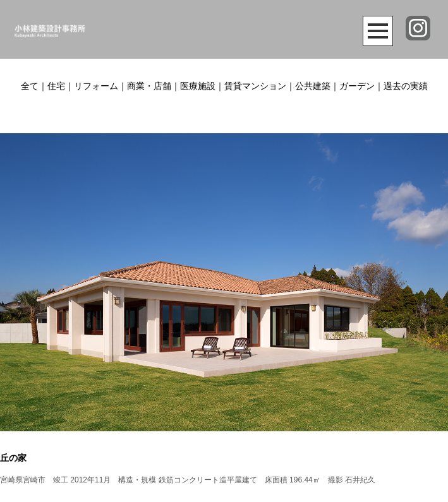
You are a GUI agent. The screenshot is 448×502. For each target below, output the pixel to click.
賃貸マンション (255, 86)
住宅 (56, 86)
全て (30, 86)
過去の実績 (406, 86)
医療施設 (198, 86)
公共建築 (313, 86)
